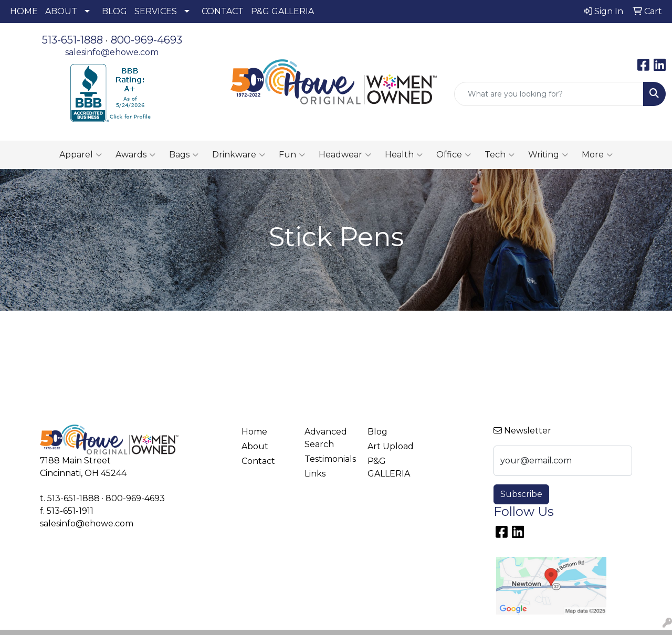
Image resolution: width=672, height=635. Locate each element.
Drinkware (239, 155)
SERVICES (156, 11)
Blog (377, 432)
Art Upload (391, 446)
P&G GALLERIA (282, 11)
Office (454, 155)
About (255, 446)
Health (404, 155)
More (597, 155)
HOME (24, 11)
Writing (548, 155)
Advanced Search (326, 438)
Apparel (81, 155)
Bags (184, 155)
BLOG (114, 11)
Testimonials (330, 459)
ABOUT (61, 11)
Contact (258, 461)
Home (254, 432)
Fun (292, 155)
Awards (135, 155)
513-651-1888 (72, 40)
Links (315, 474)
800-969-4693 (146, 40)
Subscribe (521, 494)
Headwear (345, 155)
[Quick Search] (549, 94)
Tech (500, 155)
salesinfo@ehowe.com (112, 52)
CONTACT (223, 11)
